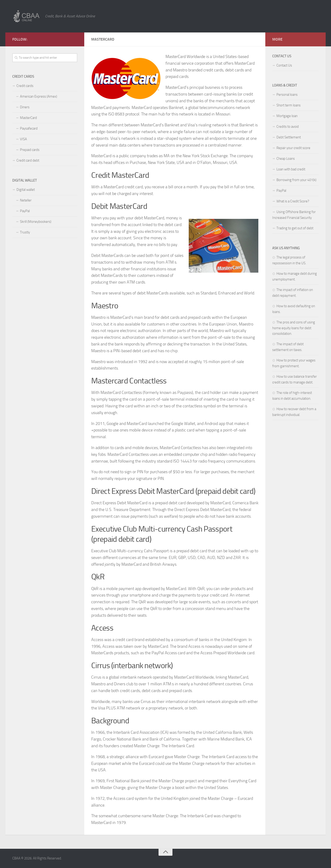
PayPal (25, 211)
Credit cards (25, 86)
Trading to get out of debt (295, 228)
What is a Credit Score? (293, 201)
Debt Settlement (289, 137)
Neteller (26, 200)
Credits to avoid (288, 127)
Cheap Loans (286, 159)
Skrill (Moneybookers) (36, 222)
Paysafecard (29, 128)
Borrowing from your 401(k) (296, 180)
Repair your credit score (293, 148)
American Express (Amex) (39, 96)
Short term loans (289, 105)
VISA (23, 139)
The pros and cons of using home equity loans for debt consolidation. (294, 328)
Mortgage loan (287, 116)
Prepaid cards (30, 150)
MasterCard (28, 118)
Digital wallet (26, 190)
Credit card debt (28, 160)
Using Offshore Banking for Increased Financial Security (294, 215)
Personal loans (287, 95)
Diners (25, 107)
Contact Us (284, 65)
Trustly (25, 232)
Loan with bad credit (291, 169)
